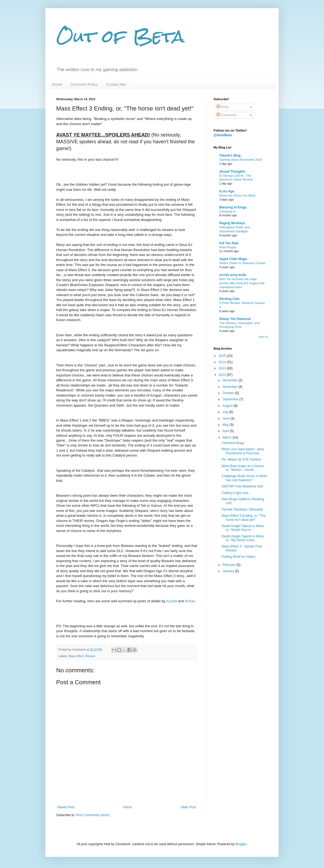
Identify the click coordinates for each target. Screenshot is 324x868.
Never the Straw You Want (237, 195)
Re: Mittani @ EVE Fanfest (241, 460)
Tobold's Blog (230, 156)
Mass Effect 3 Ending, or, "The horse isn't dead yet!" (244, 518)
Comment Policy (84, 84)
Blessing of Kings (233, 207)
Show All (263, 337)
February (229, 565)
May (226, 425)
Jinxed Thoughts (232, 172)
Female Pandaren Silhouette (242, 509)
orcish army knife (233, 275)
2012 (223, 375)
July (226, 412)
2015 (223, 356)
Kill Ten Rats (229, 243)
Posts (223, 107)
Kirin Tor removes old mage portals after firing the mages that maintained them (242, 283)
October (229, 393)
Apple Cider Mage (233, 259)
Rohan (190, 601)
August (228, 406)
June (226, 419)
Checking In (227, 211)
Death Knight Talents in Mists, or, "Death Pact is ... (243, 528)
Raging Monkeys (232, 223)
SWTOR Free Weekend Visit (242, 486)
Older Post (188, 807)
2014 (223, 362)
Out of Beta (120, 36)
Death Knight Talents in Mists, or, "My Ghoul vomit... (243, 538)
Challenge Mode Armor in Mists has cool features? (244, 478)
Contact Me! (116, 84)
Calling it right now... (236, 493)
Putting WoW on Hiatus (239, 557)
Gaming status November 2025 (241, 160)
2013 (223, 368)
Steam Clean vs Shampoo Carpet (242, 263)
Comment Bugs (233, 443)
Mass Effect (76, 656)
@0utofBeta (223, 135)
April (226, 431)
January (229, 571)
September (231, 399)
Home (57, 84)
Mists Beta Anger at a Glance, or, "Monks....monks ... (243, 468)
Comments (226, 115)
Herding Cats (229, 299)
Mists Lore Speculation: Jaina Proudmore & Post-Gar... (243, 451)
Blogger (241, 844)
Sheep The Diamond (235, 319)
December (231, 380)
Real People (228, 247)
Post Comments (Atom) (93, 815)
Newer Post (66, 807)
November (231, 387)
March (228, 438)
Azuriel (171, 601)
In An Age (227, 191)
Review (90, 656)
